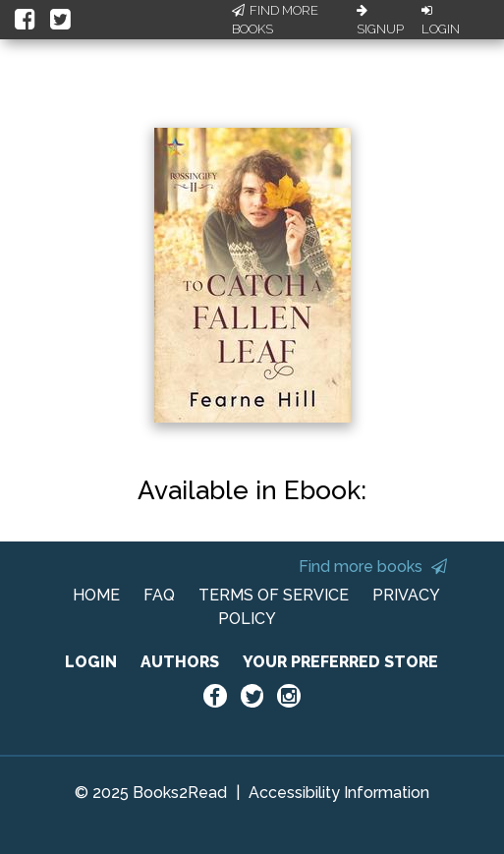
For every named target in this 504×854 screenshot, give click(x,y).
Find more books (373, 567)
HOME (96, 595)
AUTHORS (180, 662)
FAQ (159, 595)
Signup (380, 21)
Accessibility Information (339, 793)
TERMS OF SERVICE (274, 595)
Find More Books (275, 20)
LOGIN (91, 662)
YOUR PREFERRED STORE (340, 662)
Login (441, 21)
